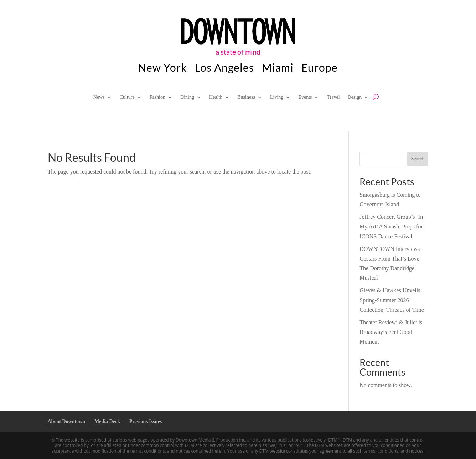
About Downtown (66, 421)
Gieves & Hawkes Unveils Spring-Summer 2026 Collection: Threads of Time (392, 300)
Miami (278, 69)
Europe (320, 69)
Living (277, 97)
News (99, 97)
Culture (127, 97)
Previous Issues (146, 421)
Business (246, 97)
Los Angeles (224, 69)
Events (305, 97)
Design (355, 97)
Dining (187, 97)
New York (162, 69)
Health (216, 97)
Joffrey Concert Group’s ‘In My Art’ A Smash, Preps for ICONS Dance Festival (391, 226)
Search (418, 159)
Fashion (157, 97)
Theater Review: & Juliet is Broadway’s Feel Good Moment (391, 332)
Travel (333, 97)
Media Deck (107, 421)
